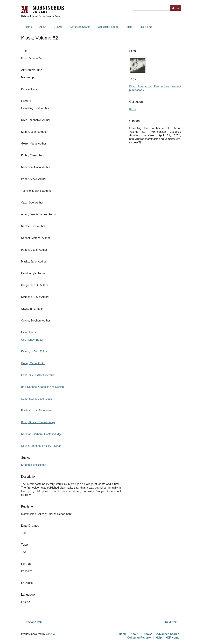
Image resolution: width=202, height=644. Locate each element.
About (43, 27)
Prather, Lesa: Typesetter (36, 410)
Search (173, 8)
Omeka (50, 634)
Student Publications (34, 465)
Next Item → (173, 622)
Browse (58, 27)
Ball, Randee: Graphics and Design (43, 387)
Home (28, 27)
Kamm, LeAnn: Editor (34, 351)
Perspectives (162, 86)
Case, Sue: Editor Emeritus (38, 375)
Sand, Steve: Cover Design (38, 399)
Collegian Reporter (109, 27)
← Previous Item (32, 622)
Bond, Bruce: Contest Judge (38, 422)
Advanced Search (80, 27)
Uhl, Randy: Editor (32, 340)
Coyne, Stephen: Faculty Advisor (41, 446)
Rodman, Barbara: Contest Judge (41, 434)
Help (130, 27)
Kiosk (133, 86)
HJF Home (146, 27)
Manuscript (145, 86)
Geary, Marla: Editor (33, 363)
